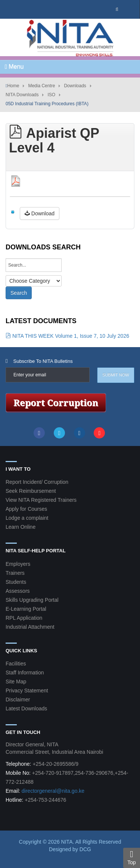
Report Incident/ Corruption (37, 482)
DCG (85, 849)
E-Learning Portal (26, 609)
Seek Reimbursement (31, 491)
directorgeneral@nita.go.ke (53, 791)
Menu (14, 66)
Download (40, 213)
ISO (51, 95)
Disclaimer (18, 699)
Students (16, 582)
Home (13, 86)
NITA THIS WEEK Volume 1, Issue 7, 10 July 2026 (67, 336)
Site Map (16, 682)
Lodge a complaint (27, 518)
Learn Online (21, 527)
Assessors (18, 591)
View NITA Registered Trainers (41, 500)
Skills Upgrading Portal (32, 600)
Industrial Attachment (30, 627)
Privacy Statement (27, 691)
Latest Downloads (26, 708)
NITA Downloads (22, 95)
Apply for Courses (26, 509)
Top (132, 858)
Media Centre (41, 86)
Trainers (15, 573)
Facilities (16, 664)
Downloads (75, 86)
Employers (18, 564)
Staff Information (25, 673)
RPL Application (24, 618)
